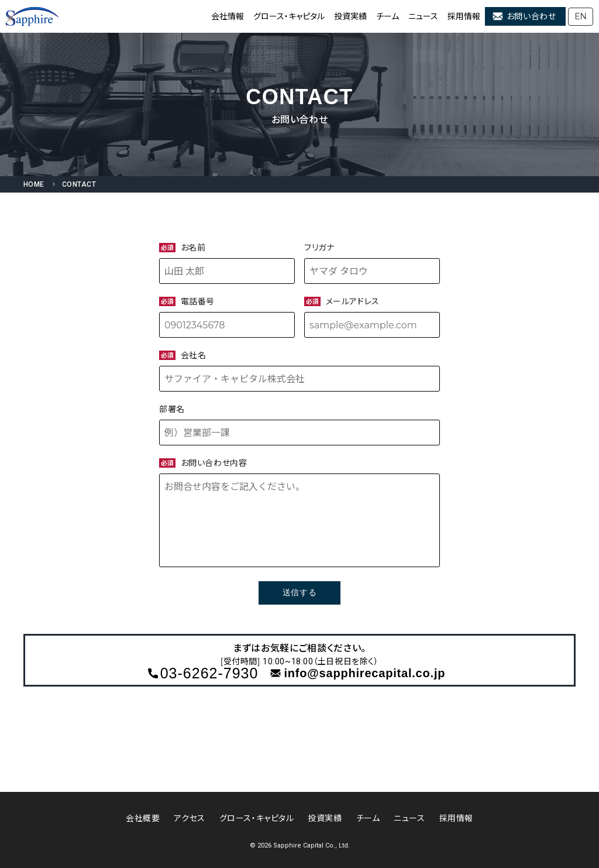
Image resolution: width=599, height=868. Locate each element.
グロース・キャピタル (289, 16)
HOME (34, 184)
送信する (299, 592)
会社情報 (228, 16)
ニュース (423, 16)
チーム (388, 16)
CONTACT (79, 184)
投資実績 (350, 16)
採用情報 (464, 16)
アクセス (189, 818)
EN (581, 16)
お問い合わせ (531, 16)
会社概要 (143, 818)
